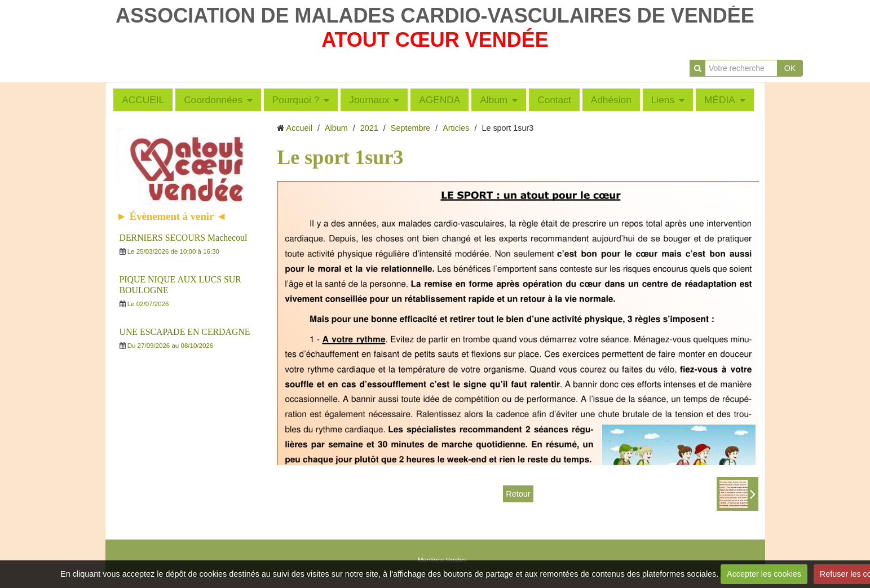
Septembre (410, 128)
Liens (663, 100)
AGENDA (440, 100)
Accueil (299, 128)
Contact (554, 100)
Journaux (369, 100)
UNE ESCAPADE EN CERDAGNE (185, 332)
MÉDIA (720, 100)
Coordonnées (213, 100)
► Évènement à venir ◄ (172, 216)
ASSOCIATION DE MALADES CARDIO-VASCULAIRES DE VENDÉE (435, 16)
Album (494, 100)
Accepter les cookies (764, 574)
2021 (369, 128)
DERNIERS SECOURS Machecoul (184, 238)
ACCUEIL (143, 100)
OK (790, 68)
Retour (518, 494)
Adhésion (611, 100)
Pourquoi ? (296, 100)
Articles (456, 128)
